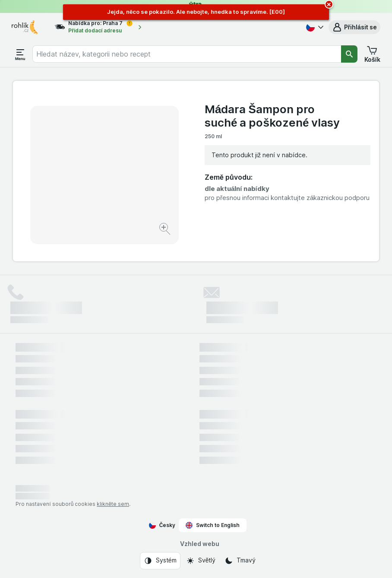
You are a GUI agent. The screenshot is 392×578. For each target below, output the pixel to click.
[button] (354, 27)
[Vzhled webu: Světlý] (201, 561)
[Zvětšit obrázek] (166, 230)
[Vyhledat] (349, 54)
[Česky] (314, 27)
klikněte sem (113, 504)
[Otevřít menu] (20, 54)
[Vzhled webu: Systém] (160, 561)
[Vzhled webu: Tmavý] (240, 561)
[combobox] (187, 54)
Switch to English (213, 525)
